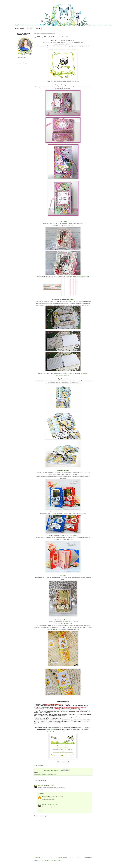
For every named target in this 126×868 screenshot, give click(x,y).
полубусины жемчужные (63, 375)
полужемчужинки (84, 277)
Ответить (40, 790)
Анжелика (45, 797)
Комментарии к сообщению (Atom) (52, 861)
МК (65, 623)
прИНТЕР (41, 772)
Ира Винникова (63, 379)
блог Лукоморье (66, 85)
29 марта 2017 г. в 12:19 (48, 785)
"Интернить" (84, 373)
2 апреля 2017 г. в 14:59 (52, 805)
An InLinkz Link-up (39, 766)
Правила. (38, 28)
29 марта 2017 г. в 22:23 (57, 797)
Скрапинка (71, 299)
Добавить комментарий (41, 816)
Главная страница (20, 28)
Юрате (40, 785)
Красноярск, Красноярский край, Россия (47, 774)
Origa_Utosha (63, 221)
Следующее (37, 858)
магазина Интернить (51, 729)
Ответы (42, 794)
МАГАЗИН (30, 28)
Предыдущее (89, 858)
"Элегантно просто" (71, 277)
